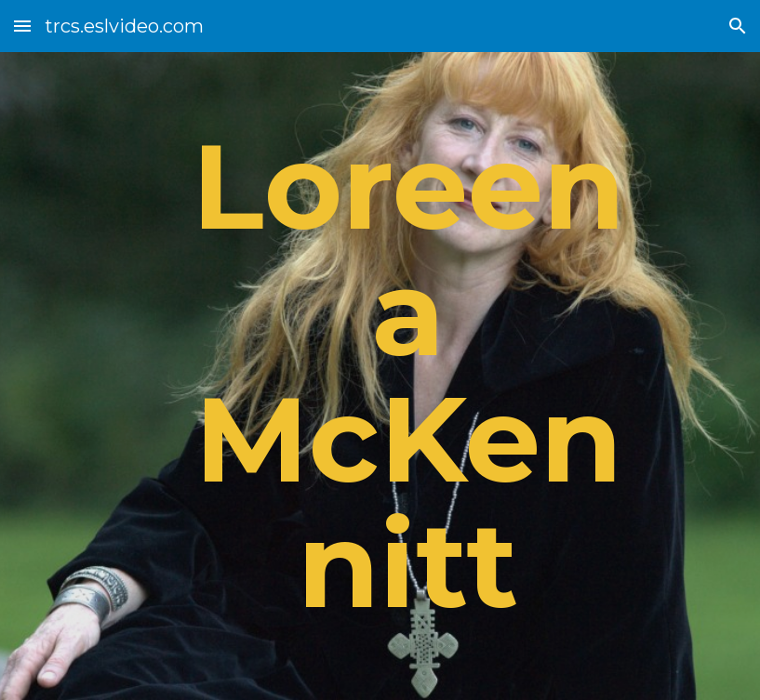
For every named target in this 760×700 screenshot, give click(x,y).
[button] (22, 26)
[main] (408, 376)
